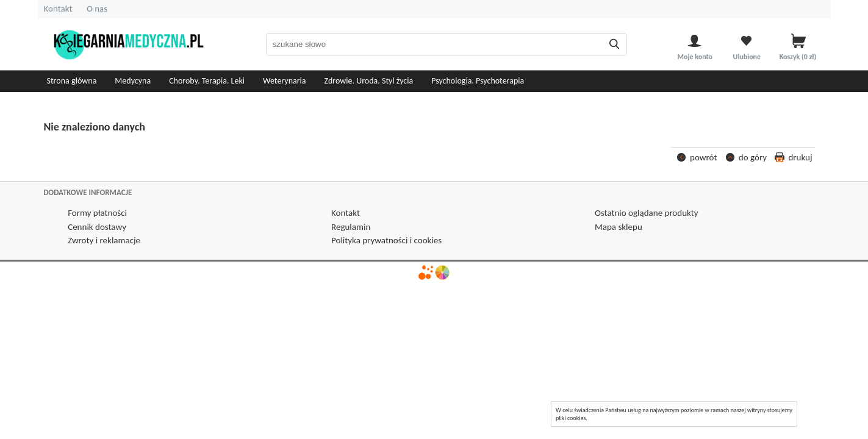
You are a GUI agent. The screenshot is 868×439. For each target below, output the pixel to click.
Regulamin (351, 227)
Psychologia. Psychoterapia (478, 81)
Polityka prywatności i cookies (386, 240)
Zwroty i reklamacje (104, 240)
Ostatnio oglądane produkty (647, 213)
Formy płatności (97, 213)
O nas (97, 9)
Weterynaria (285, 81)
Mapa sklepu (619, 227)
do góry (753, 157)
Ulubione (747, 56)
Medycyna (133, 81)
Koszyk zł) (799, 56)
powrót (703, 157)
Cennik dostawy (97, 227)
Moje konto (695, 56)
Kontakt (58, 9)
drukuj (800, 157)
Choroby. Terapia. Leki (207, 81)
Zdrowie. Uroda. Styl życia (369, 81)
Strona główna (72, 81)
